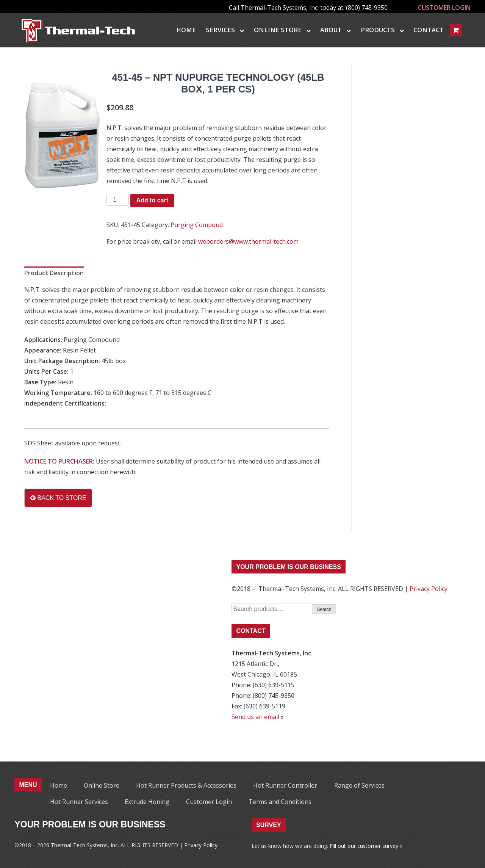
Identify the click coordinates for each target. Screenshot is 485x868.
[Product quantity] (117, 200)
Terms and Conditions (280, 802)
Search (324, 609)
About (336, 30)
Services (225, 30)
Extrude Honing (147, 802)
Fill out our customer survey (364, 846)
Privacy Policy (429, 589)
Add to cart (152, 200)
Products (382, 30)
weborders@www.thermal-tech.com (248, 241)
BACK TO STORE (58, 498)
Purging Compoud (197, 225)
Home (186, 30)
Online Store (282, 30)
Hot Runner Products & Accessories (186, 785)
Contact (429, 30)
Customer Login (209, 802)
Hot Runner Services (79, 802)
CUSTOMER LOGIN (444, 8)
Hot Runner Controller (285, 785)
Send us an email (255, 717)
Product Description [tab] (54, 273)
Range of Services (359, 785)
